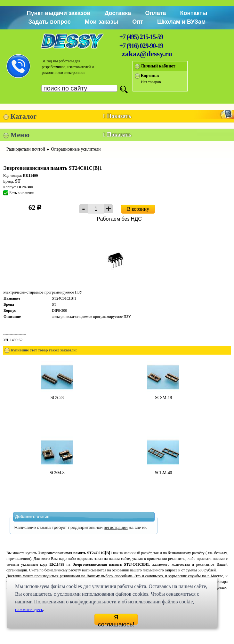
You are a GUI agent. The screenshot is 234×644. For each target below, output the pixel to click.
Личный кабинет (158, 66)
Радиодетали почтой (26, 149)
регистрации (116, 527)
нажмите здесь (29, 610)
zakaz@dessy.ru (147, 54)
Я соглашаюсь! (116, 619)
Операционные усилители (76, 149)
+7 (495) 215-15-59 (141, 37)
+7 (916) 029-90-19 (141, 46)
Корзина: (150, 76)
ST (18, 181)
